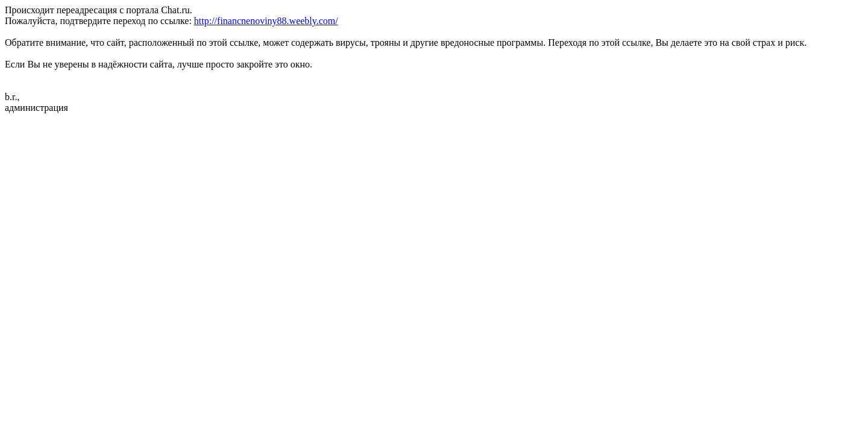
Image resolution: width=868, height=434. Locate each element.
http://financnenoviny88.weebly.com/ (266, 21)
